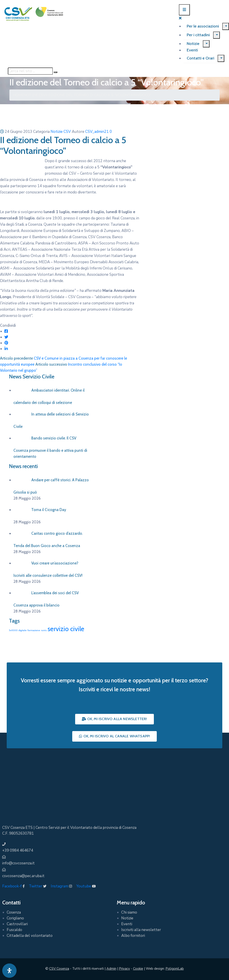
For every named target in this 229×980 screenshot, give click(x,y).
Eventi (192, 50)
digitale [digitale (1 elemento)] (23, 630)
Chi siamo (129, 912)
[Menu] (226, 26)
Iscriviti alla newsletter (141, 930)
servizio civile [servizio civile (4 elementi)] (66, 629)
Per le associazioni (203, 26)
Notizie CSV (35, 95)
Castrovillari (17, 924)
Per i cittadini (198, 35)
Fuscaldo (14, 930)
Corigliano (15, 918)
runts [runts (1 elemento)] (44, 630)
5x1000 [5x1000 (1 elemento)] (13, 630)
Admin (111, 969)
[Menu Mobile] (184, 10)
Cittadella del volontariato (30, 936)
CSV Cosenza (59, 969)
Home (18, 95)
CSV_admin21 (97, 132)
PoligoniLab (175, 969)
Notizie (193, 44)
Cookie (138, 969)
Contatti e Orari (200, 58)
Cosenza (14, 912)
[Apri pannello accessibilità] (9, 971)
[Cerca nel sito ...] (30, 71)
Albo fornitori (133, 936)
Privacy (124, 969)
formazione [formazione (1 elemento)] (34, 630)
